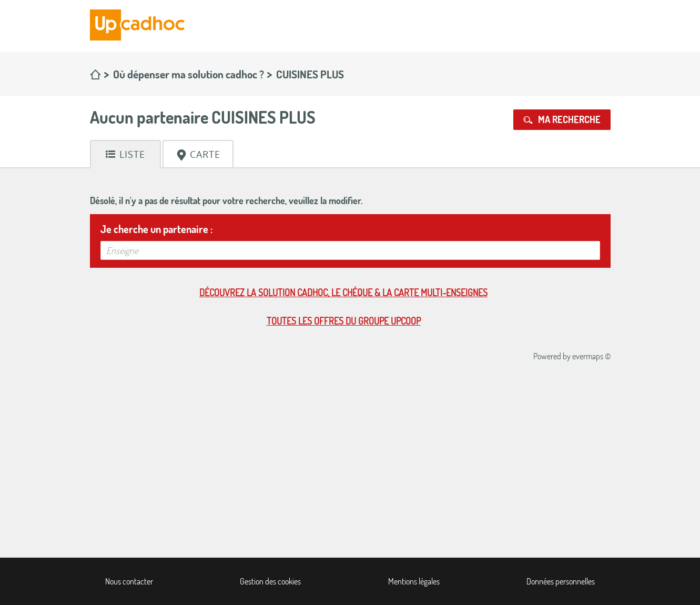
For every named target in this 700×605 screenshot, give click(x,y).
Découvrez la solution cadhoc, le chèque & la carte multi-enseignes (343, 293)
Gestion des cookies (270, 581)
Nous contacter (129, 581)
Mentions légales (414, 581)
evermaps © (591, 356)
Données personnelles (561, 581)
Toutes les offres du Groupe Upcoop (344, 321)
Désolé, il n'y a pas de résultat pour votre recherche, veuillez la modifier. (226, 200)
